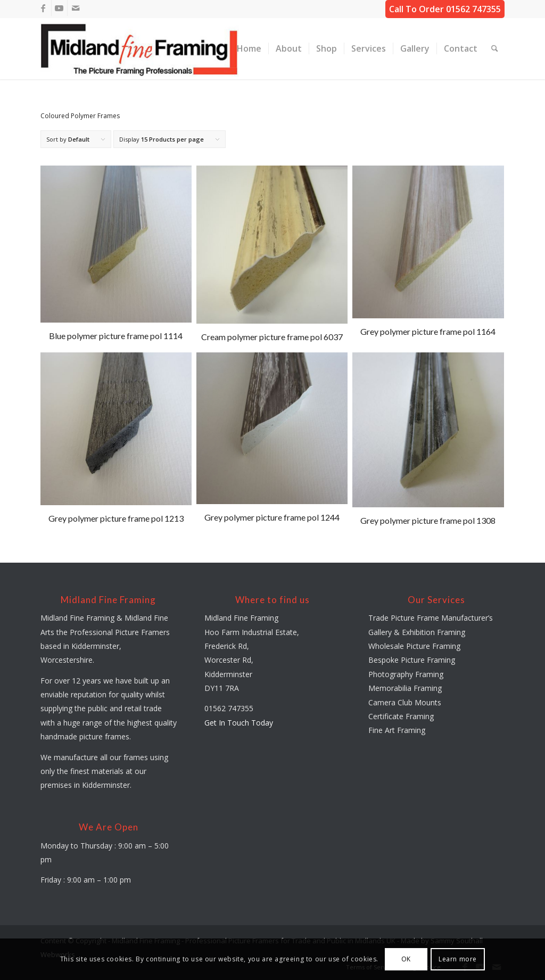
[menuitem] (249, 49)
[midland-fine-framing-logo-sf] (140, 49)
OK (406, 959)
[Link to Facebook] (43, 8)
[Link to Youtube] (59, 8)
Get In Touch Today (239, 723)
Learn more (458, 959)
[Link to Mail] (76, 8)
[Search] (495, 49)
